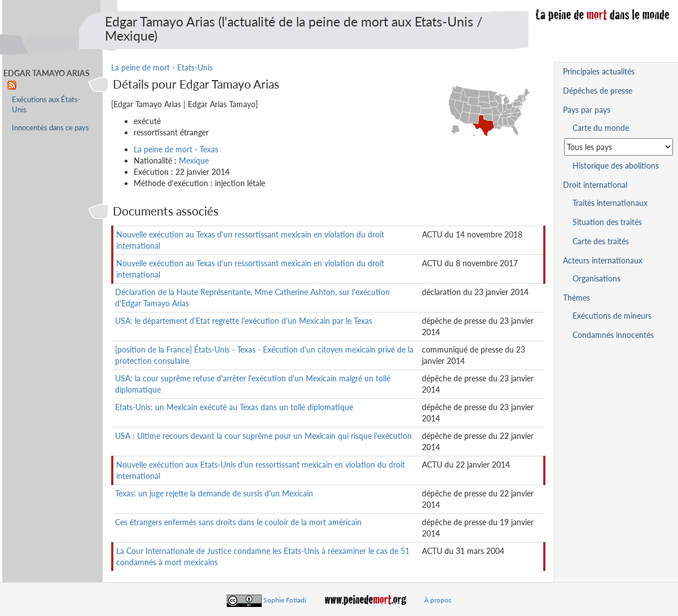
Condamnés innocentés (613, 335)
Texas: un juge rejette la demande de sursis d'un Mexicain (214, 493)
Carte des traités (601, 241)
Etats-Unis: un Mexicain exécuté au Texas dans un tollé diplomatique (234, 407)
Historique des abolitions (616, 166)
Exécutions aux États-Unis (46, 105)
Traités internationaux (610, 203)
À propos (438, 600)
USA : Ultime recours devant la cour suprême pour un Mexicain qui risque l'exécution (263, 436)
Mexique (194, 160)
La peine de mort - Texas (176, 149)
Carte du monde (601, 128)
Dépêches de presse (598, 91)
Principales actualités (599, 71)
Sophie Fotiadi (285, 600)
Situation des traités (607, 222)
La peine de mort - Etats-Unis (162, 67)
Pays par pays (587, 110)
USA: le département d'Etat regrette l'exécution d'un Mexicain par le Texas (244, 321)
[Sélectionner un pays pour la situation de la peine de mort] (618, 147)
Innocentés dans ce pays (50, 128)
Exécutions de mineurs (612, 316)
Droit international (595, 185)
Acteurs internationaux (603, 260)
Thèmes (576, 298)
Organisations (596, 278)
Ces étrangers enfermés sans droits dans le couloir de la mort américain (238, 522)
